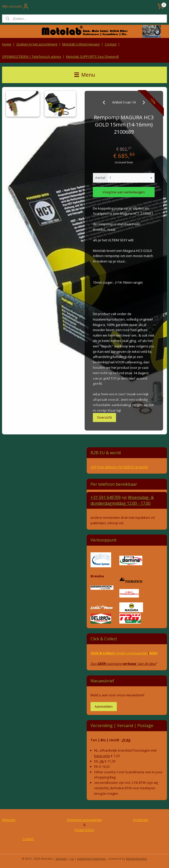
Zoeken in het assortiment (37, 44)
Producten (141, 820)
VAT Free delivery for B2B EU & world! (119, 467)
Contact (111, 44)
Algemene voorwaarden (84, 820)
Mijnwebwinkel (136, 859)
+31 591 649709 (106, 497)
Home (7, 44)
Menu (85, 75)
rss (72, 859)
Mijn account (15, 6)
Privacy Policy (84, 830)
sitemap (61, 859)
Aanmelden (104, 706)
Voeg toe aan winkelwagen (124, 192)
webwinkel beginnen (92, 859)
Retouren (9, 820)
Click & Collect (103, 653)
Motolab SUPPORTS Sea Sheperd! (92, 57)
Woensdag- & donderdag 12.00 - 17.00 (122, 500)
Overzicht (104, 417)
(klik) (153, 653)
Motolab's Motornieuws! (81, 44)
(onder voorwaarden (132, 653)
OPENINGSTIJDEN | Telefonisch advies (32, 57)
